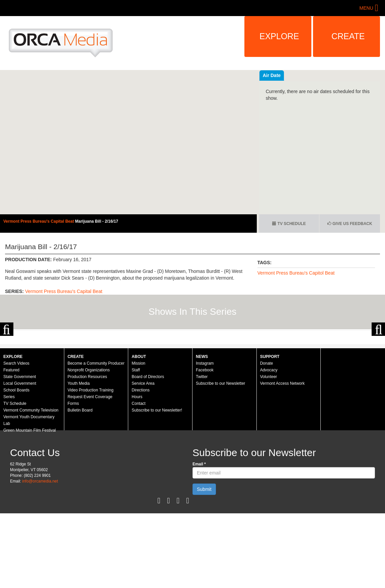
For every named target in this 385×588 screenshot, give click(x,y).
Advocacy (269, 442)
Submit (204, 561)
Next (378, 365)
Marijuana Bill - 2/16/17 (97, 221)
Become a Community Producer (96, 435)
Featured (11, 442)
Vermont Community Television (31, 482)
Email (199, 536)
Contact (138, 475)
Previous (7, 365)
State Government (20, 449)
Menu (366, 8)
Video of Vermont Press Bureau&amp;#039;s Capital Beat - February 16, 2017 (128, 142)
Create (348, 36)
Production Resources (87, 449)
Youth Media (79, 455)
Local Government (20, 455)
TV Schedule (289, 224)
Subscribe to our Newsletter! (157, 482)
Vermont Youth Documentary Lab (29, 492)
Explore (279, 36)
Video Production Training (91, 462)
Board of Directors (148, 449)
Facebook (205, 442)
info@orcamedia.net (40, 553)
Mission (138, 435)
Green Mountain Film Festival (30, 502)
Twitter (202, 449)
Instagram (205, 435)
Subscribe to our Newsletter (220, 455)
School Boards (16, 462)
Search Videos (16, 435)
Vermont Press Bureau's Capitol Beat (296, 273)
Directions (140, 462)
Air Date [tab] (312, 75)
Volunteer (269, 449)
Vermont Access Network (282, 455)
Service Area (143, 455)
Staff (136, 442)
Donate (267, 435)
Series (9, 469)
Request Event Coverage (90, 469)
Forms (73, 475)
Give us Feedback (350, 224)
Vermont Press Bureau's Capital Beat (39, 221)
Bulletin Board (80, 482)
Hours (137, 469)
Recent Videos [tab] (279, 75)
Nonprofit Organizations (89, 442)
